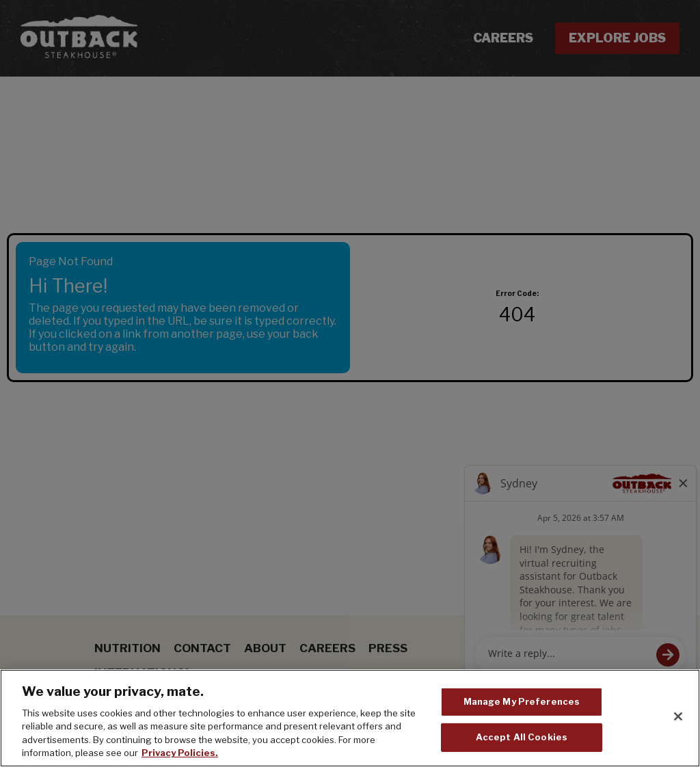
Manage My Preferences (522, 701)
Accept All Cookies (522, 737)
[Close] (678, 716)
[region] (350, 718)
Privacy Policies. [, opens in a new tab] (180, 753)
